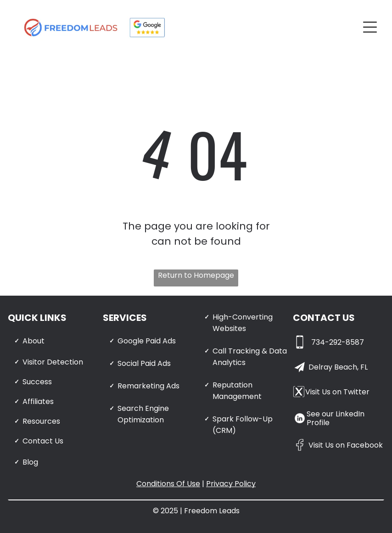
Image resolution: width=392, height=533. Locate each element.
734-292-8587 (338, 342)
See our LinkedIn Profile (336, 418)
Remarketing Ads (148, 386)
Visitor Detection (53, 362)
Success (37, 382)
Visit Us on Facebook (346, 445)
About (34, 341)
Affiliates (38, 401)
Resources (41, 421)
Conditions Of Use (168, 484)
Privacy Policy (231, 484)
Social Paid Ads (144, 363)
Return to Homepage (196, 275)
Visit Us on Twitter (337, 392)
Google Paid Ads (147, 341)
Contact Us (43, 441)
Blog (30, 462)
